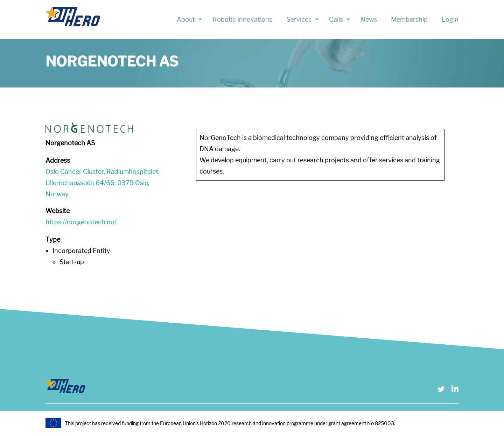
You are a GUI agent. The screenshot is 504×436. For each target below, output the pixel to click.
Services (299, 19)
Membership (409, 19)
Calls (336, 19)
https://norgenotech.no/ (81, 222)
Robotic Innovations (242, 19)
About (186, 19)
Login (450, 19)
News (369, 19)
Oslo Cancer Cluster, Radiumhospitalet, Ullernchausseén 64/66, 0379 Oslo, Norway (103, 183)
